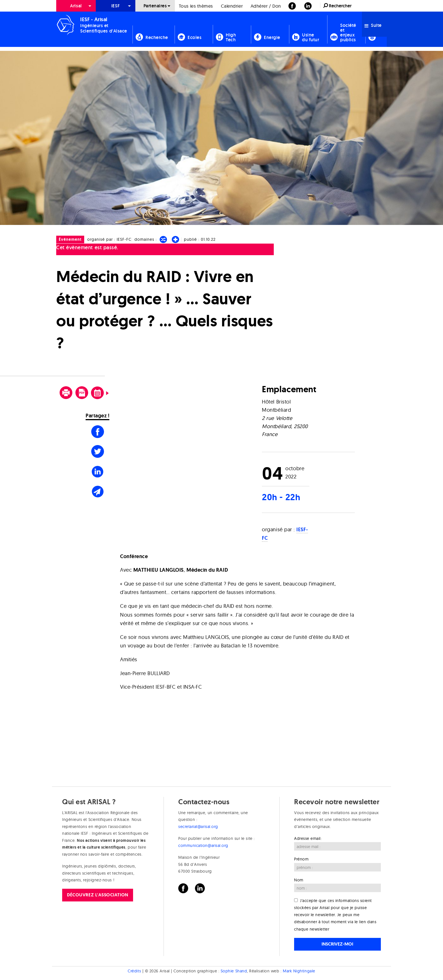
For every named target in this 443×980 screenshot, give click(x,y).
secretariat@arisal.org (198, 827)
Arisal (76, 6)
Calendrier (232, 6)
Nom (299, 880)
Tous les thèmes (196, 6)
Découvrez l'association (97, 895)
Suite (373, 25)
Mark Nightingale (299, 971)
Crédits (134, 971)
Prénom (301, 859)
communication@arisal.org (203, 845)
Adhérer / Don (266, 6)
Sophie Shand (234, 971)
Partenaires (155, 6)
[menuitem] (76, 6)
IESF (116, 6)
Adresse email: (308, 838)
